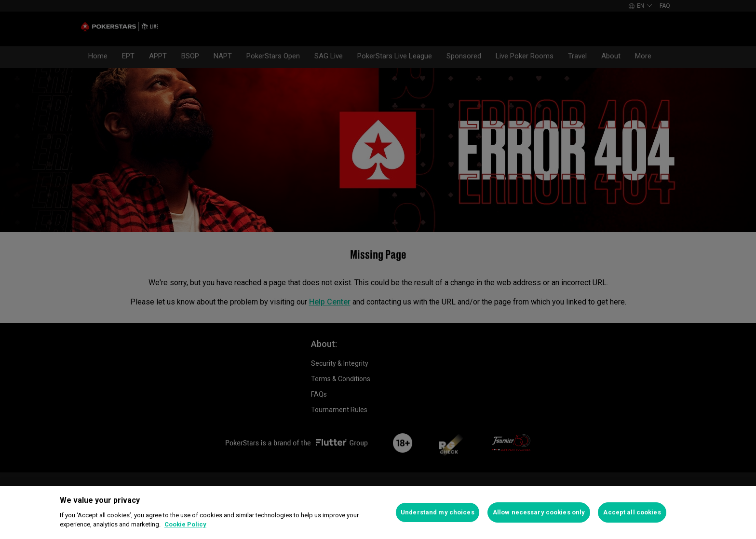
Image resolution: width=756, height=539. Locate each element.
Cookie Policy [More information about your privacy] (185, 524)
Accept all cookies (632, 512)
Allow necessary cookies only (539, 512)
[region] (378, 512)
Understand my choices (438, 512)
